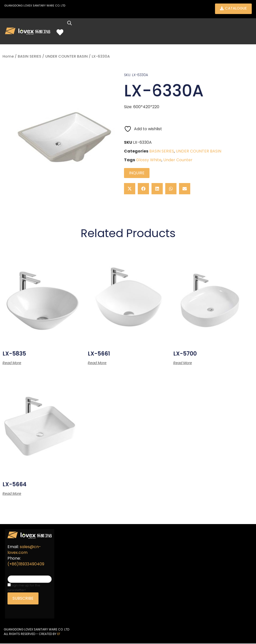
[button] (130, 189)
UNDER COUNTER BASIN (66, 57)
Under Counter (178, 160)
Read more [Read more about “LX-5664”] (12, 494)
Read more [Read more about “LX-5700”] (183, 363)
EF (59, 634)
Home (8, 57)
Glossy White (149, 160)
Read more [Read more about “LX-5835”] (12, 363)
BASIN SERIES (29, 57)
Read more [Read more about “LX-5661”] (97, 363)
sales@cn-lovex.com (24, 550)
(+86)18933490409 (26, 564)
